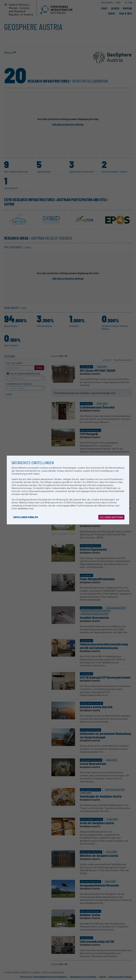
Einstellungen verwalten (26, 517)
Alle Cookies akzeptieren (111, 517)
